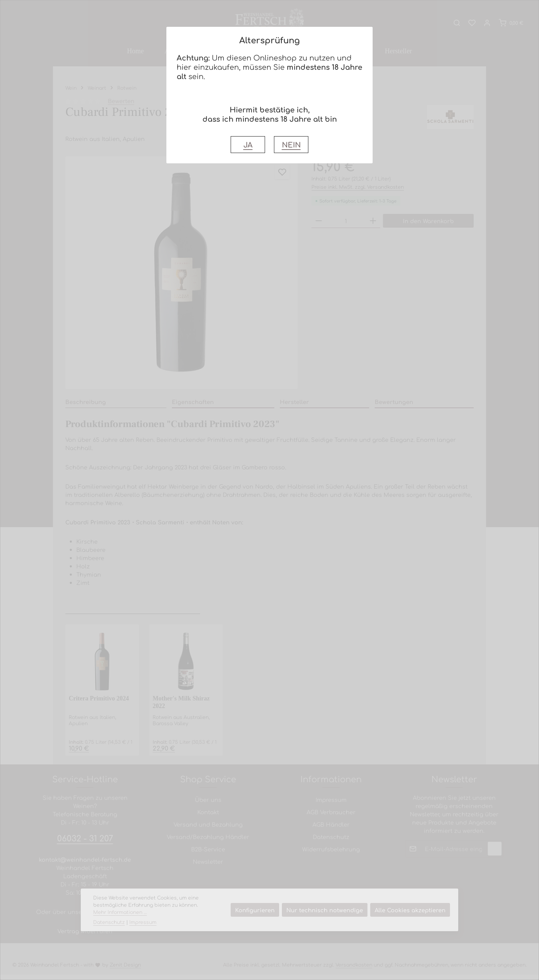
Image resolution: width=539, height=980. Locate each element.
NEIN (291, 144)
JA (248, 144)
